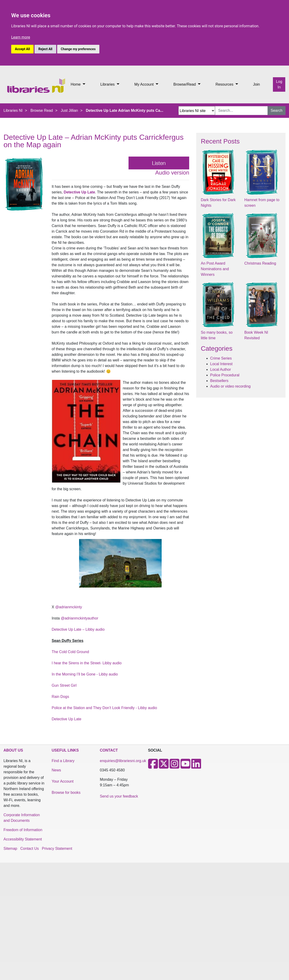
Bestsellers (219, 381)
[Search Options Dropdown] (197, 111)
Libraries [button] (108, 84)
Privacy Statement (57, 849)
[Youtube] (185, 767)
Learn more (21, 37)
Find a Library (63, 761)
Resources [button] (225, 84)
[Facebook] (153, 767)
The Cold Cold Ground (70, 652)
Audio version (172, 173)
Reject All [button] (45, 49)
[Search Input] (241, 111)
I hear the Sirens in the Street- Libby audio (87, 663)
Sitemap (10, 849)
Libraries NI (13, 110)
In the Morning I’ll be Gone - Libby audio (85, 674)
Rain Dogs (61, 697)
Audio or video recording (230, 386)
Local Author (221, 369)
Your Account (63, 781)
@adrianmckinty (69, 607)
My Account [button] (144, 84)
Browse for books (66, 793)
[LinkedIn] (196, 767)
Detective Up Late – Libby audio (78, 629)
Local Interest (221, 364)
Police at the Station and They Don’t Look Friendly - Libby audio (104, 708)
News (56, 770)
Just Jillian (69, 110)
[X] (164, 767)
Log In (279, 84)
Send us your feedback (119, 796)
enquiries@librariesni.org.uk (123, 761)
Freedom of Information (23, 830)
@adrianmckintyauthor (80, 618)
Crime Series (221, 358)
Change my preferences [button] (78, 49)
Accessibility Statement (23, 839)
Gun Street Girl (64, 685)
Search (277, 110)
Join (256, 84)
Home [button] (76, 84)
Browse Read (42, 110)
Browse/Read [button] (185, 84)
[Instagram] (174, 767)
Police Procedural (225, 375)
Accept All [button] (22, 49)
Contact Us (30, 849)
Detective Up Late (79, 192)
